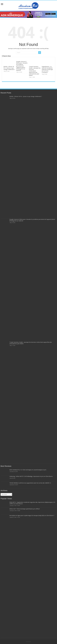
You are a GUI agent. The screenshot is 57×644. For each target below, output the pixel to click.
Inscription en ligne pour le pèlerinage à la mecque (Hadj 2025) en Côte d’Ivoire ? (32, 516)
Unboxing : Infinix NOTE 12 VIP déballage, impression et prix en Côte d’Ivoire (31, 476)
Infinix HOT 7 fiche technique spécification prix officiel (25, 509)
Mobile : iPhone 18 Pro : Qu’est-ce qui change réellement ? (9, 68)
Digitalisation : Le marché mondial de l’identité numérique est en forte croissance (47, 70)
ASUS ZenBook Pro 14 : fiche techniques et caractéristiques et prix (28, 470)
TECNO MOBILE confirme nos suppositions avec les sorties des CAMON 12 (30, 483)
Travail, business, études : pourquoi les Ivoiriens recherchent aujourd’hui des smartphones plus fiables (35, 71)
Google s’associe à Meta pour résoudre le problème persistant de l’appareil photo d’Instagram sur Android (22, 66)
